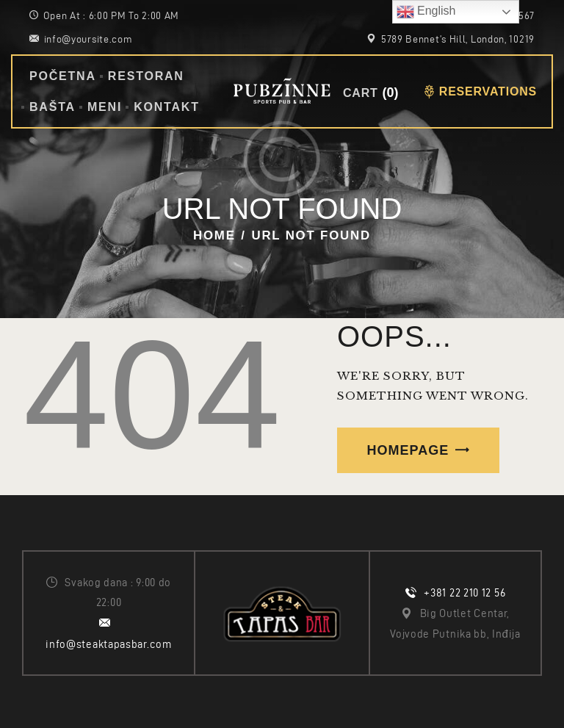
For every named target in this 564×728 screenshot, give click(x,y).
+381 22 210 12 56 (464, 593)
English (426, 12)
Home (214, 235)
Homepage (408, 450)
